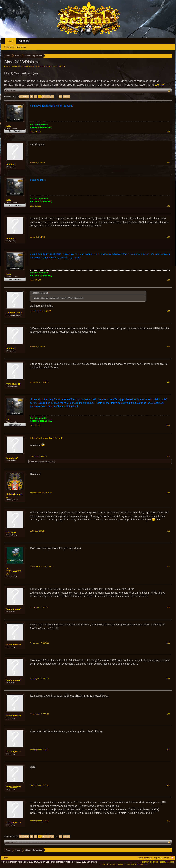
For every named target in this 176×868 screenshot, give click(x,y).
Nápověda (158, 858)
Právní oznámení (145, 858)
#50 (168, 456)
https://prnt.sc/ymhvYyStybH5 (47, 438)
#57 (168, 714)
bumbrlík (11, 164)
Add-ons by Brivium (124, 864)
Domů (167, 858)
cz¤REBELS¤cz (36, 462)
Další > (67, 97)
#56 (168, 679)
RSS (172, 858)
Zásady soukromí (167, 862)
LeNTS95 (11, 533)
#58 (168, 750)
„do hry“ (160, 85)
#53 (168, 566)
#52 (168, 531)
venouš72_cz (13, 384)
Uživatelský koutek (26, 66)
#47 (168, 347)
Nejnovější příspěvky (15, 47)
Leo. (54, 66)
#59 (168, 785)
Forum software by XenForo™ (74, 862)
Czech (5, 858)
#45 (168, 280)
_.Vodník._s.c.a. (15, 313)
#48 (168, 382)
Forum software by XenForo (26, 862)
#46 (168, 311)
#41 (168, 132)
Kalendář (24, 41)
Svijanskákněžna (15, 496)
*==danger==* (14, 609)
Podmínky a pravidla (150, 862)
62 (60, 97)
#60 (168, 821)
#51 (168, 493)
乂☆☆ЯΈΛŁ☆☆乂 (14, 571)
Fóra (11, 41)
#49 (168, 425)
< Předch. (24, 97)
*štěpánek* (12, 458)
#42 (168, 163)
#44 (168, 237)
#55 (168, 643)
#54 (168, 607)
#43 (168, 206)
